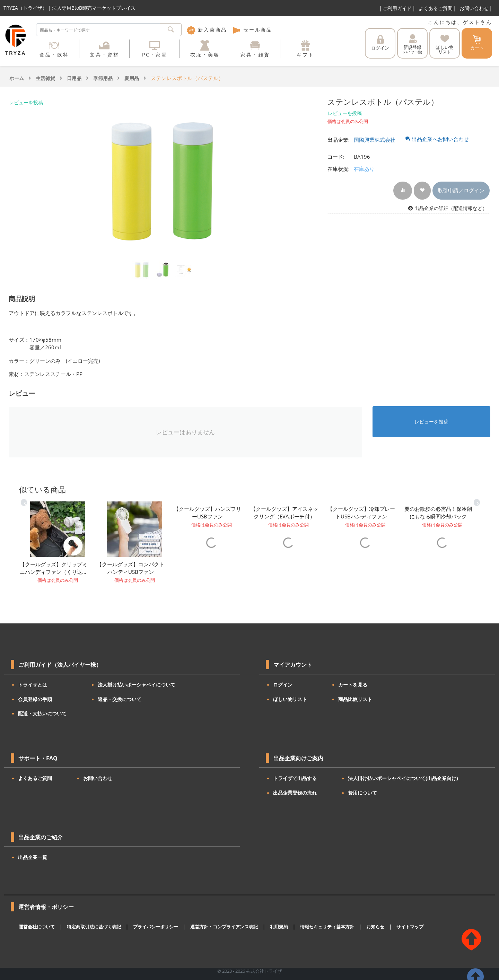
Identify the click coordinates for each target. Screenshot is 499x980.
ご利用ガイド (397, 8)
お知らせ (375, 927)
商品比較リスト (355, 699)
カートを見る (353, 685)
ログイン (380, 43)
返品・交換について (120, 699)
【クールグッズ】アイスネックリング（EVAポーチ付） (284, 513)
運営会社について (37, 927)
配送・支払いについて (42, 713)
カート (477, 43)
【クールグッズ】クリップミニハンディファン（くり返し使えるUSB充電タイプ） (54, 568)
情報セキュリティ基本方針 (327, 927)
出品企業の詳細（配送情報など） (451, 208)
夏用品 (132, 78)
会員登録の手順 (35, 699)
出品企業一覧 (33, 857)
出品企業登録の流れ (295, 793)
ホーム (17, 78)
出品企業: (339, 140)
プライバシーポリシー (156, 927)
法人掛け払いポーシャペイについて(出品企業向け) (403, 778)
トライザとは (33, 685)
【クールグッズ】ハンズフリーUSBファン (207, 513)
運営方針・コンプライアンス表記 (224, 927)
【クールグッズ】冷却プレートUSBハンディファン (361, 513)
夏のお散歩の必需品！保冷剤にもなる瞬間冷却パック (438, 513)
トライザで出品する (295, 778)
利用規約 (279, 927)
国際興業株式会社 (375, 140)
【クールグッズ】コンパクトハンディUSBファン (130, 568)
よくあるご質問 (436, 8)
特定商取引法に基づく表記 (94, 927)
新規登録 (412, 44)
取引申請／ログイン (461, 190)
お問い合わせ (474, 8)
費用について (362, 793)
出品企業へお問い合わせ (437, 139)
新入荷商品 (207, 30)
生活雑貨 (45, 78)
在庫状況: (339, 169)
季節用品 (103, 78)
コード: (336, 157)
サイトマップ (410, 927)
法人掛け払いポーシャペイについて (137, 685)
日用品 (74, 78)
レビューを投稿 (26, 102)
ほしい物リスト (290, 699)
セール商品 (252, 30)
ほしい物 (445, 45)
